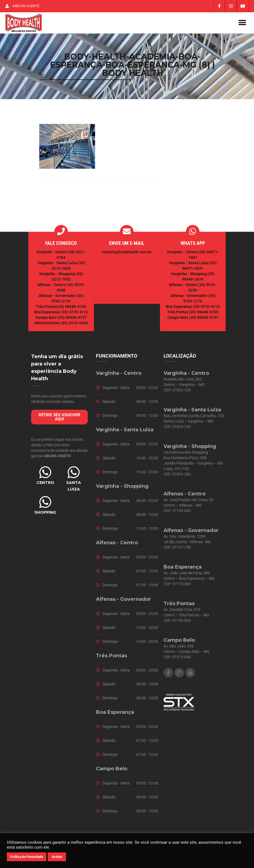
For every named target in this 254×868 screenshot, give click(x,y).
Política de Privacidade (27, 857)
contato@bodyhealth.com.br (127, 254)
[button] (242, 24)
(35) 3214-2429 (74, 325)
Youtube (190, 675)
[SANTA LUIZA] (74, 474)
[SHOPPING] (45, 504)
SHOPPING (45, 515)
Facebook (168, 675)
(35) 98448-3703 (72, 309)
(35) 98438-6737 (72, 320)
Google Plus (179, 675)
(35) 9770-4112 (75, 314)
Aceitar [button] (57, 857)
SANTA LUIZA (74, 488)
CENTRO (45, 485)
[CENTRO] (45, 474)
